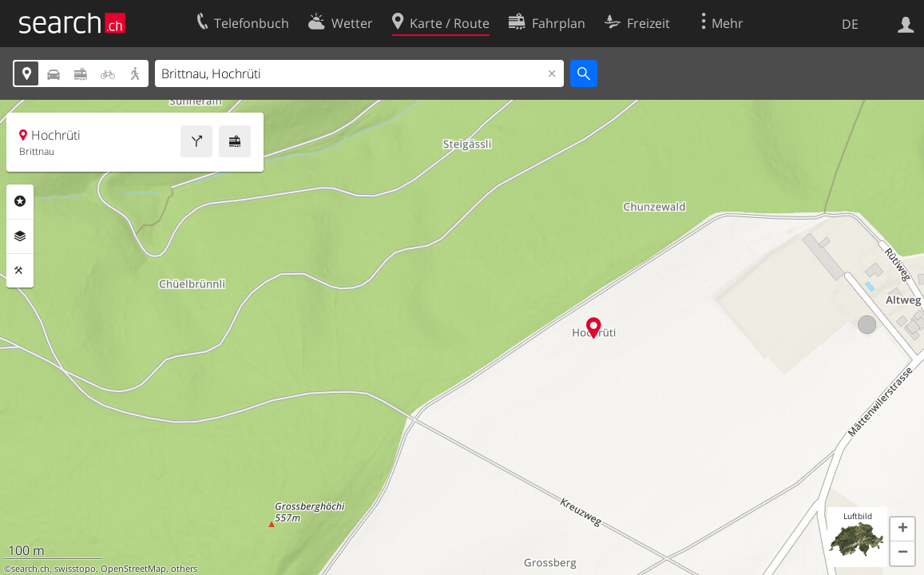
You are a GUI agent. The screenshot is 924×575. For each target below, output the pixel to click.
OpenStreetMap (133, 569)
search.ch (30, 569)
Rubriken (20, 201)
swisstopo (75, 569)
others (184, 569)
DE (850, 24)
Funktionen (20, 271)
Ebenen (20, 236)
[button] (902, 529)
